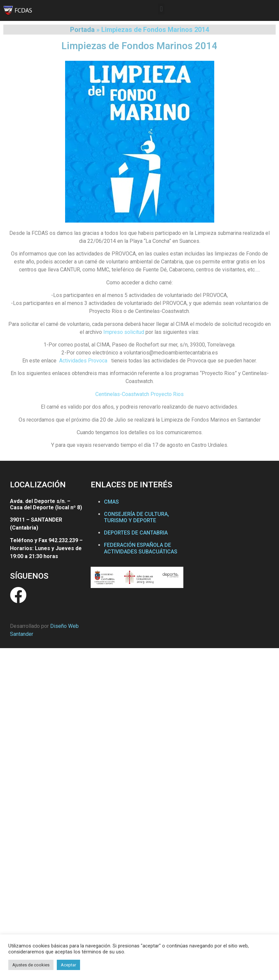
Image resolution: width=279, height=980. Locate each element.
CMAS (111, 502)
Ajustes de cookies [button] (31, 965)
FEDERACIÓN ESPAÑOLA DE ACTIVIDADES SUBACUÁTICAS (141, 548)
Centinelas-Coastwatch (122, 394)
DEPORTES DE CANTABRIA (136, 533)
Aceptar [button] (68, 965)
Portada (82, 30)
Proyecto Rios (167, 394)
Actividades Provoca (83, 361)
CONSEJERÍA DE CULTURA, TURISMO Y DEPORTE (137, 517)
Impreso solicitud (124, 332)
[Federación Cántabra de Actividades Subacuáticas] (229, 541)
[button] (161, 9)
